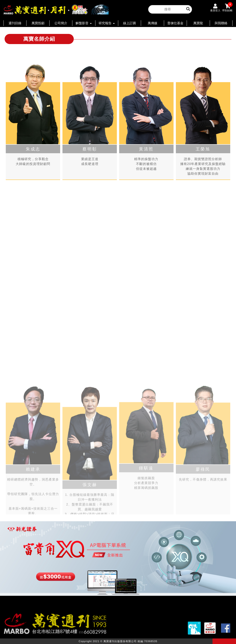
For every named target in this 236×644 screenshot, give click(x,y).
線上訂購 (130, 23)
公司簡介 (61, 23)
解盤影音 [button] (84, 23)
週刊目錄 (15, 23)
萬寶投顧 (38, 23)
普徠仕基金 (175, 23)
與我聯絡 (221, 23)
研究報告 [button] (107, 23)
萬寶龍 (198, 23)
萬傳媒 (153, 23)
